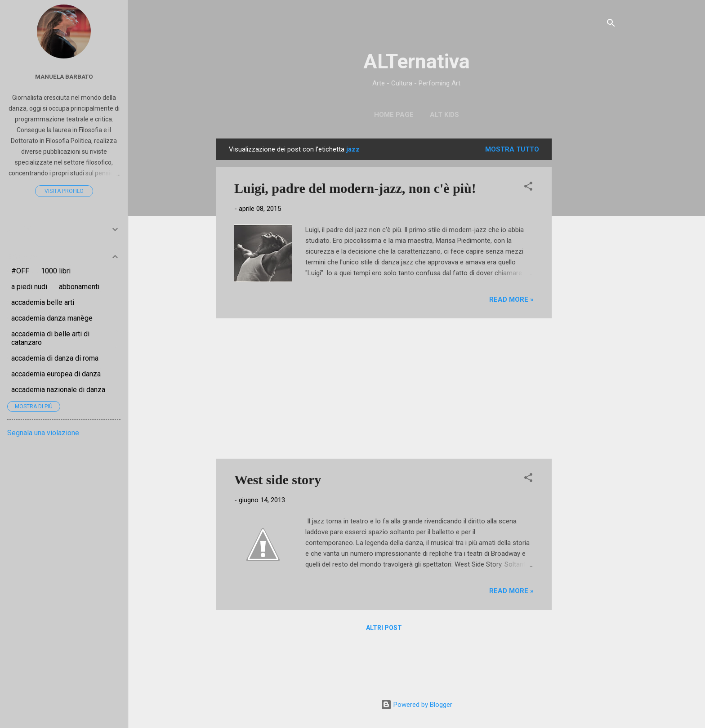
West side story (278, 480)
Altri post (384, 628)
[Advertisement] (588, 273)
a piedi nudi (29, 287)
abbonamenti (79, 287)
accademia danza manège (52, 318)
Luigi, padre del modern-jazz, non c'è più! (355, 188)
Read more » (511, 299)
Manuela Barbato (64, 76)
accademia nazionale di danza (58, 390)
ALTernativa (417, 61)
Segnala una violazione (43, 433)
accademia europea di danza (56, 374)
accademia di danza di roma (55, 358)
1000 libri (56, 271)
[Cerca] (611, 25)
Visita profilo (64, 191)
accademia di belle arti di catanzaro (50, 338)
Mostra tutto (512, 149)
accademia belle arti (43, 302)
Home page (394, 115)
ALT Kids (444, 115)
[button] (528, 188)
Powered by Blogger (417, 705)
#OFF (20, 271)
